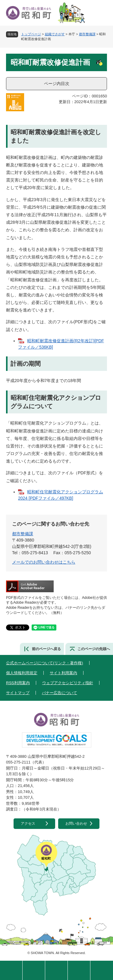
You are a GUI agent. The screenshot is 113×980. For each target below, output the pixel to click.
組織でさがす (55, 34)
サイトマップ (18, 693)
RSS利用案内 (18, 683)
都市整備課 (87, 34)
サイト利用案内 (63, 673)
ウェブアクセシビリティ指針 (68, 683)
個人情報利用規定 (22, 673)
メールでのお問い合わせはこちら (44, 562)
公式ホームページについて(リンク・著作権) (45, 663)
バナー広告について (60, 693)
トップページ (31, 34)
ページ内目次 (57, 84)
